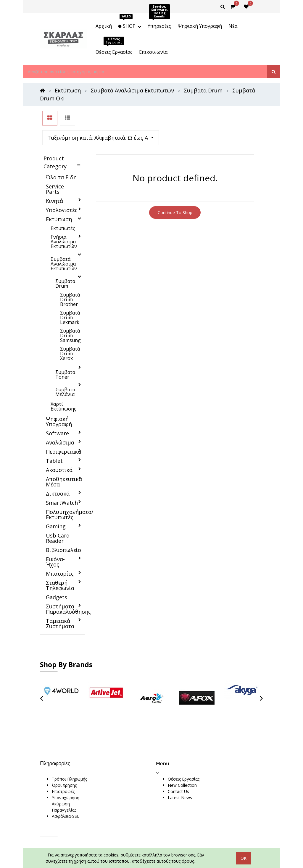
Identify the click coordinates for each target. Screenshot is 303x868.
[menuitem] (103, 26)
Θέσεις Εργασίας (184, 754)
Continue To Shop (175, 188)
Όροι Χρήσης (64, 761)
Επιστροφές (63, 767)
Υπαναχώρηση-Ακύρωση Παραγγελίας (66, 779)
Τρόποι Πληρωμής (69, 754)
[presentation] (42, 674)
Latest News (180, 773)
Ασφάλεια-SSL (66, 792)
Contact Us (178, 767)
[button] (205, 118)
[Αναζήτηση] (274, 72)
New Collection (182, 761)
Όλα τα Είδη (61, 153)
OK (244, 846)
